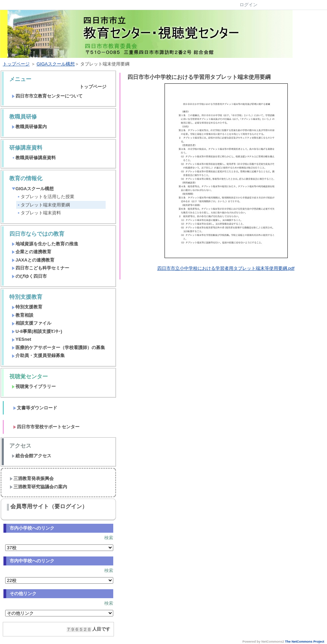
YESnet (22, 339)
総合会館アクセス (31, 456)
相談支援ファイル (31, 323)
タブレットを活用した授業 (46, 197)
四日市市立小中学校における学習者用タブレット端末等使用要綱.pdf (226, 268)
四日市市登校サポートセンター (46, 427)
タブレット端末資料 (39, 213)
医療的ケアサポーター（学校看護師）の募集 (58, 347)
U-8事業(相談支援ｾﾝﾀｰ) (37, 331)
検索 (109, 538)
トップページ (16, 64)
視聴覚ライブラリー (34, 386)
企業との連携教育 (31, 252)
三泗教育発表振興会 (32, 478)
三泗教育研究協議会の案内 (38, 487)
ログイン (249, 5)
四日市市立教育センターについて (47, 96)
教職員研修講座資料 (34, 158)
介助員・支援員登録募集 (38, 355)
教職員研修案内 (29, 127)
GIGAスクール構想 (56, 64)
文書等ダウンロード (35, 408)
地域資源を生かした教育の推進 (45, 244)
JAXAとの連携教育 (33, 260)
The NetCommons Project (305, 642)
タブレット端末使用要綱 (43, 205)
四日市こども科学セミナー (40, 268)
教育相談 (23, 315)
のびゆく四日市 (29, 276)
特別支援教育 (27, 307)
